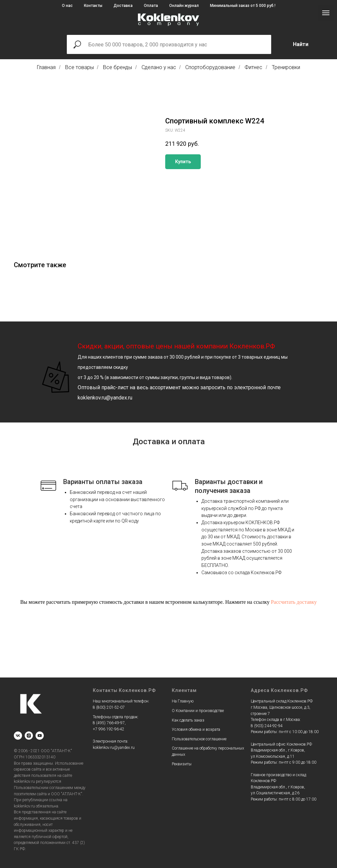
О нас (67, 6)
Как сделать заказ (188, 720)
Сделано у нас (159, 67)
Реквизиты (182, 764)
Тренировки (286, 67)
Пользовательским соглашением (43, 788)
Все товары (79, 67)
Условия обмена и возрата (196, 729)
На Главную (183, 701)
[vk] (18, 736)
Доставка (123, 6)
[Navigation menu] (326, 13)
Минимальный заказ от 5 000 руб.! (243, 6)
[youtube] (40, 736)
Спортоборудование (210, 67)
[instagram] (29, 736)
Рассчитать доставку (294, 602)
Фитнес (253, 67)
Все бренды (117, 67)
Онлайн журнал (184, 6)
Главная (46, 67)
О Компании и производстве (198, 711)
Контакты (93, 6)
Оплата (151, 6)
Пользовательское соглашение (199, 739)
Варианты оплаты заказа (103, 482)
